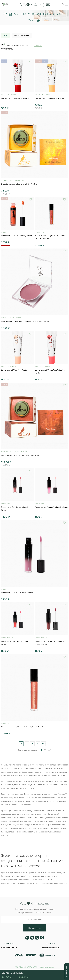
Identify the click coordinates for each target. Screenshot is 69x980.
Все (44, 744)
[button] (67, 972)
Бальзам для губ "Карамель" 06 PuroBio (49, 98)
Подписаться (34, 928)
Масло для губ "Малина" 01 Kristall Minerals (51, 507)
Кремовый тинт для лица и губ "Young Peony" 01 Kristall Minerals (25, 321)
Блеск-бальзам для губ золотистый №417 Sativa (19, 184)
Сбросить (38, 45)
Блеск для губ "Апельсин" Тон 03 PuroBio (17, 236)
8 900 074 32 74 (9, 948)
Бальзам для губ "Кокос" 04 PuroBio (14, 370)
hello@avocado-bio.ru (51, 947)
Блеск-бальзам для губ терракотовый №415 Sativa (20, 455)
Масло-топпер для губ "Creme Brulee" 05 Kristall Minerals (22, 727)
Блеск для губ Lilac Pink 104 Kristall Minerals (17, 593)
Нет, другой (24, 977)
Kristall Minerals (22, 36)
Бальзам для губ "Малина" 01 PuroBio (15, 98)
